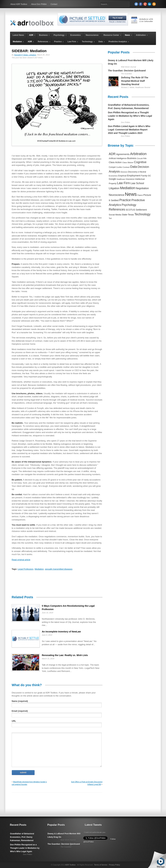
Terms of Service (101, 865)
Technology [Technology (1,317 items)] (142, 214)
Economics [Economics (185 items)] (113, 176)
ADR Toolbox (70, 865)
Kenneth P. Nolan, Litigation (25, 55)
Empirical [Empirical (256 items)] (122, 176)
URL (14, 721)
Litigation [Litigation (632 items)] (114, 188)
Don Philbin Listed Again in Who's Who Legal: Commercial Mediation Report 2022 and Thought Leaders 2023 (129, 130)
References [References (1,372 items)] (117, 209)
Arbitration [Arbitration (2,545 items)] (138, 154)
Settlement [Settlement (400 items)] (141, 210)
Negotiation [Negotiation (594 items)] (142, 188)
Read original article (21, 560)
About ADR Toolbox (19, 4)
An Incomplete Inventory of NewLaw (61, 632)
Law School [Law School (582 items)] (137, 183)
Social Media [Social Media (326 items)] (115, 215)
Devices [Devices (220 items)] (124, 172)
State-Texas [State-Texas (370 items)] (128, 215)
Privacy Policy (114, 865)
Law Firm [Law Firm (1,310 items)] (124, 183)
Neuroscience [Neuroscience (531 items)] (117, 195)
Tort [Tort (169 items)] (110, 218)
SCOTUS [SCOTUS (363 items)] (130, 210)
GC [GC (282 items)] (149, 176)
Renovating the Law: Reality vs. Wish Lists (65, 655)
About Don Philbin (39, 4)
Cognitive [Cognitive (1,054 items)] (140, 162)
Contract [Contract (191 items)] (126, 167)
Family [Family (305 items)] (144, 176)
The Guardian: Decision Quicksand (127, 71)
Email (20, 711)
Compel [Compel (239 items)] (112, 167)
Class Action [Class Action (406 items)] (115, 162)
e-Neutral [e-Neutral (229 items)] (142, 172)
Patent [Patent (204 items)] (140, 195)
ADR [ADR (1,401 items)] (112, 154)
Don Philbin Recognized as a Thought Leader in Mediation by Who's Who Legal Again (130, 116)
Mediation (39, 569)
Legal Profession (26, 569)
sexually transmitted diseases (59, 569)
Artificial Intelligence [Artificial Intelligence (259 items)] (118, 158)
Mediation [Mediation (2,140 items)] (128, 188)
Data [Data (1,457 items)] (134, 167)
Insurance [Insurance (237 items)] (130, 179)
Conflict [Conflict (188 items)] (119, 167)
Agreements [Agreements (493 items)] (123, 154)
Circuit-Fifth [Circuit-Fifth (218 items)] (142, 158)
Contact (54, 4)
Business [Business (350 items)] (132, 158)
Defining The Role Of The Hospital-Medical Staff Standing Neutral (135, 81)
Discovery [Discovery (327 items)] (133, 172)
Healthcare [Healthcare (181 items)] (121, 179)
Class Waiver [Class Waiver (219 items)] (128, 162)
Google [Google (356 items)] (112, 179)
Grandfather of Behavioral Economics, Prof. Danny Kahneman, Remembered (22, 837)
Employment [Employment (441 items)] (134, 176)
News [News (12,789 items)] (131, 194)
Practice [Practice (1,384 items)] (125, 200)
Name (20, 701)
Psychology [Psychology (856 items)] (129, 205)
